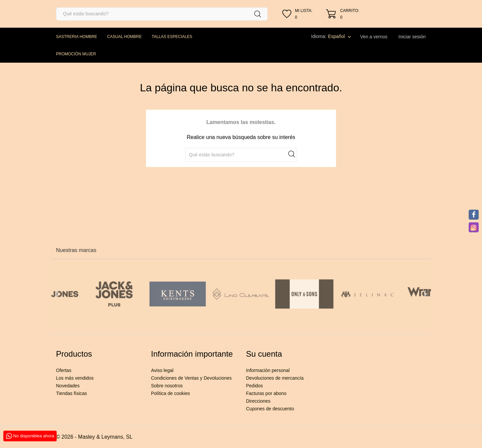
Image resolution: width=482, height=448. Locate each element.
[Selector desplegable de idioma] (340, 36)
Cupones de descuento (270, 409)
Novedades (68, 386)
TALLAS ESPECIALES (172, 37)
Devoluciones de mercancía (275, 378)
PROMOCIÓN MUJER (76, 54)
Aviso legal (162, 370)
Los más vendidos (75, 378)
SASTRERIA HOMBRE (76, 37)
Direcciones (258, 401)
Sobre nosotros (167, 386)
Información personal (268, 370)
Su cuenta (264, 354)
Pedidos (254, 386)
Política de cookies (170, 393)
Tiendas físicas (71, 393)
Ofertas (64, 370)
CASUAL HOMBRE (124, 37)
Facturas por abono (266, 393)
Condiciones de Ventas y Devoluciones (191, 378)
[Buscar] (162, 14)
